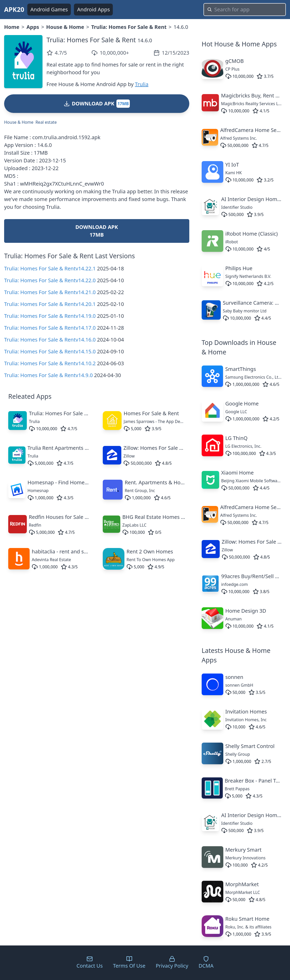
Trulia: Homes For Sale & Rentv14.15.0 (50, 351)
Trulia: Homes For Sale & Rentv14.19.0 (50, 316)
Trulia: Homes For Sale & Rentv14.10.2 (50, 363)
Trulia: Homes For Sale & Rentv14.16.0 (50, 340)
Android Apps (93, 9)
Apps (33, 27)
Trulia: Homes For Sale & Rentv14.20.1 (50, 304)
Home (12, 27)
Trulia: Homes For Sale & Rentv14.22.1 (50, 268)
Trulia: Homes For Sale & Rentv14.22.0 (50, 280)
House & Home (65, 27)
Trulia (142, 84)
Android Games (49, 9)
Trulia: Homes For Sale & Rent (129, 27)
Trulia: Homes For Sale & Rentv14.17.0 (50, 328)
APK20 (14, 9)
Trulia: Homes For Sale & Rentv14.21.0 (50, 292)
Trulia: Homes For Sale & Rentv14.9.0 (48, 375)
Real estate (46, 122)
